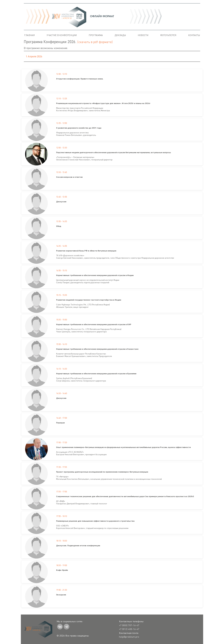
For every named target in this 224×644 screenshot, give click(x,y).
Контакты (194, 35)
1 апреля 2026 (34, 56)
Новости (143, 35)
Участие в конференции (62, 35)
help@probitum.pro (129, 637)
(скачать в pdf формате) (95, 42)
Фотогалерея (168, 35)
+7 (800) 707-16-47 (129, 625)
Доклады (120, 35)
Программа (96, 35)
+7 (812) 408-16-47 (129, 629)
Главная (29, 35)
